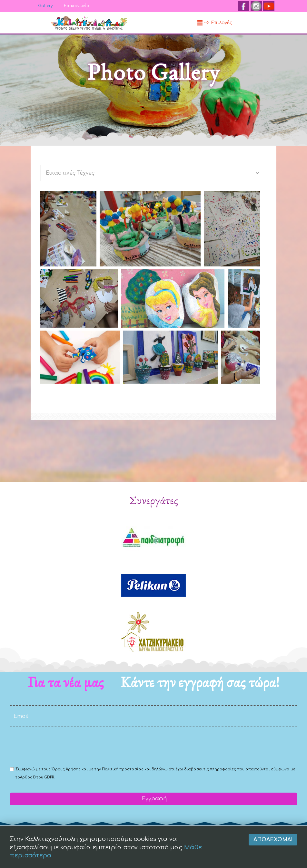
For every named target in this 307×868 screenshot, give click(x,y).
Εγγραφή (153, 799)
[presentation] (59, 746)
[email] (153, 716)
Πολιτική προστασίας (123, 769)
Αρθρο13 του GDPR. (37, 777)
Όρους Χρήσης (66, 769)
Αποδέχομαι (273, 854)
